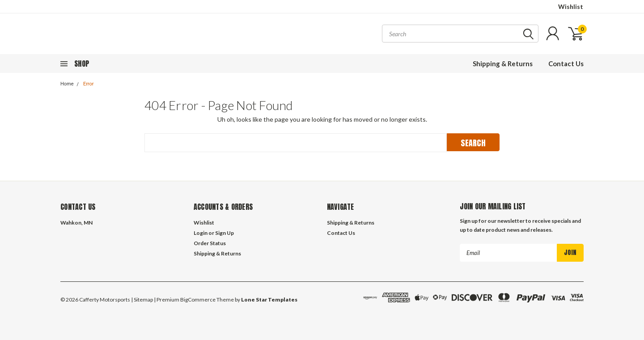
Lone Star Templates (269, 300)
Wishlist (571, 6)
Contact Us (566, 64)
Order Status (210, 243)
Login (201, 233)
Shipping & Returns (503, 64)
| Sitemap (142, 300)
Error (89, 84)
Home (67, 84)
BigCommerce (198, 300)
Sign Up (225, 233)
